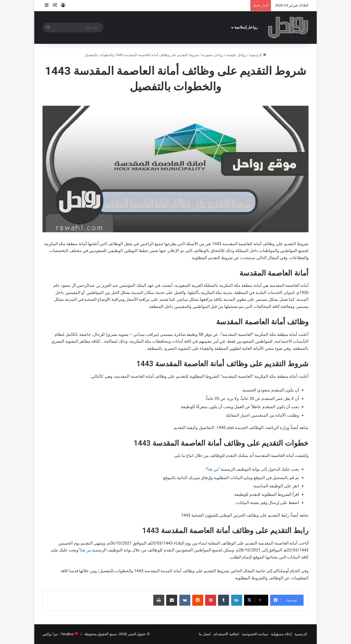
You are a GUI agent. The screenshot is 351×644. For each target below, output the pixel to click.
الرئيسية (258, 55)
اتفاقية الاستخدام (226, 634)
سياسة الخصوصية (255, 634)
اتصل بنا (205, 634)
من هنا (213, 469)
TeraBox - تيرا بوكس (58, 634)
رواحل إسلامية (246, 27)
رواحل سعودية (213, 55)
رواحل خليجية (236, 55)
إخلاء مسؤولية (281, 634)
